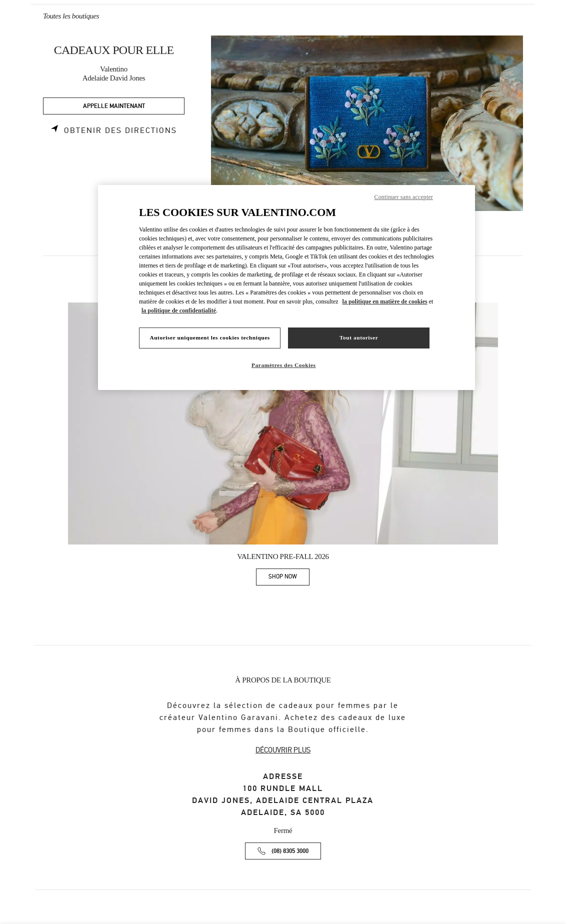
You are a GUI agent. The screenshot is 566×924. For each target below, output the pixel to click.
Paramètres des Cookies (284, 365)
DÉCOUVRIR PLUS (283, 750)
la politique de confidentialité (179, 310)
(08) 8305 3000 (290, 851)
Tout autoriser (359, 337)
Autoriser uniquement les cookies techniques (209, 337)
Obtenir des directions (120, 130)
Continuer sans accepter (404, 197)
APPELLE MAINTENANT (114, 106)
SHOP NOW (289, 578)
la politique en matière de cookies (385, 301)
